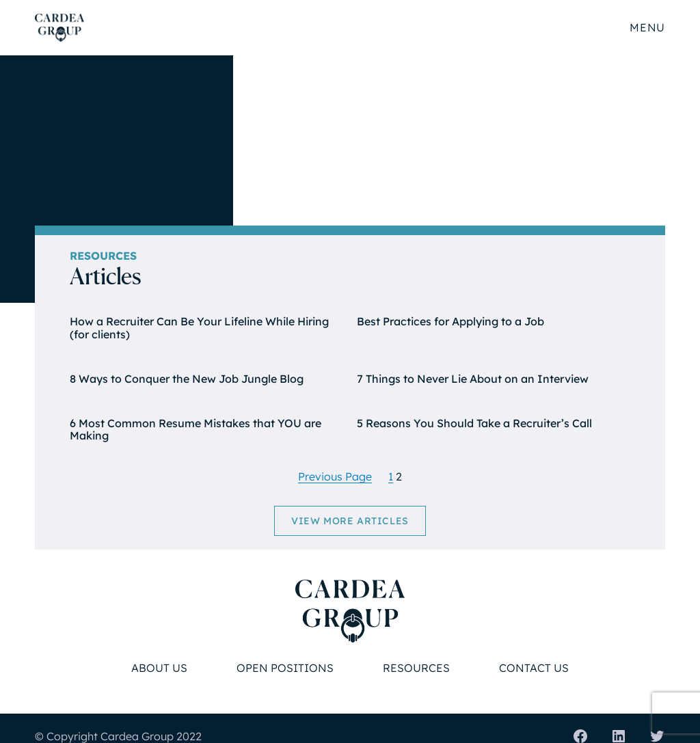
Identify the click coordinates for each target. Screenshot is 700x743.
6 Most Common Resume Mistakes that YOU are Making (196, 430)
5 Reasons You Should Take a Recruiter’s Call (474, 423)
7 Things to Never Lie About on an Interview (473, 379)
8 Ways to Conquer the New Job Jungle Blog (187, 379)
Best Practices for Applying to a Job (450, 322)
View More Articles (350, 521)
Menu (647, 27)
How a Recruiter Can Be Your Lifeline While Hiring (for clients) (199, 328)
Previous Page (335, 476)
